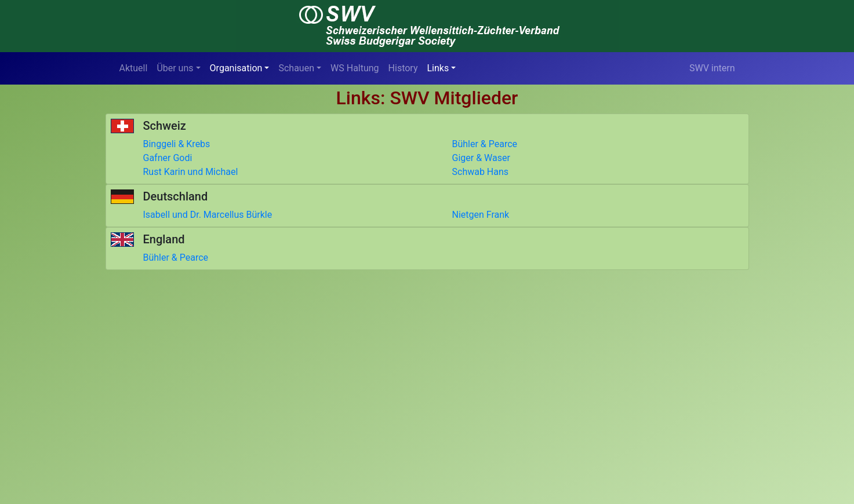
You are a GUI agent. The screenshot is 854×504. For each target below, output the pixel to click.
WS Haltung (355, 68)
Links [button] (438, 68)
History (403, 68)
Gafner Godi (168, 158)
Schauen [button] (296, 68)
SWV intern (712, 68)
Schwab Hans (481, 172)
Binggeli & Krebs (177, 144)
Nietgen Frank (481, 215)
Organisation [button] (236, 68)
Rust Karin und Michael (191, 172)
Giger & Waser (481, 158)
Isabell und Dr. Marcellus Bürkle (208, 215)
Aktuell (134, 68)
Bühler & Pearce (485, 144)
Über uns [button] (175, 68)
